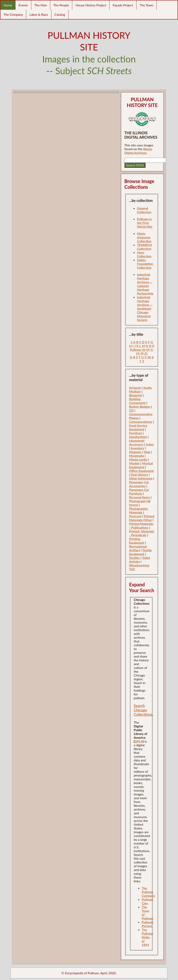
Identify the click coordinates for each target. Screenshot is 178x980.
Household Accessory (137, 442)
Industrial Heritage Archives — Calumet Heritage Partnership (145, 284)
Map (147, 452)
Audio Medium (140, 389)
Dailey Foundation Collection (145, 264)
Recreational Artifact (138, 548)
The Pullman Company (148, 892)
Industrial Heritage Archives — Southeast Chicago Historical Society (145, 308)
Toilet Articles (140, 560)
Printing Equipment (137, 541)
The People (61, 5)
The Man (41, 5)
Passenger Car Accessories (139, 484)
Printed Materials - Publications (141, 526)
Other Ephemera (141, 478)
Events (23, 5)
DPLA (139, 741)
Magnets (135, 452)
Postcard (135, 516)
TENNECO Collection (144, 247)
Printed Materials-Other (142, 518)
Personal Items (139, 497)
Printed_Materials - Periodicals (141, 533)
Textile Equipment (140, 552)
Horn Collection (144, 254)
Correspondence (141, 422)
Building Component (137, 401)
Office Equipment (141, 471)
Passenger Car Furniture (139, 491)
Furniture (136, 433)
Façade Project (123, 5)
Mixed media (138, 459)
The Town (146, 5)
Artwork (135, 388)
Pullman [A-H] (140, 350)
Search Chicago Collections (143, 710)
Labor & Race (39, 14)
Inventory (138, 448)
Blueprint (136, 395)
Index (150, 444)
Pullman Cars (147, 901)
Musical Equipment (141, 465)
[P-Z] (144, 353)
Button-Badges (140, 406)
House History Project (91, 5)
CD (131, 410)
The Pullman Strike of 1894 (147, 937)
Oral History (139, 474)
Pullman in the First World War (145, 223)
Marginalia (136, 456)
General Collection (144, 210)
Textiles (134, 558)
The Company (13, 14)
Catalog (60, 14)
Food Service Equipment (138, 427)
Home (8, 5)
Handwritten (138, 437)
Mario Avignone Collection (144, 237)
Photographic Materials (138, 510)
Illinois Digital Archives (138, 151)
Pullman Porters (147, 924)
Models (134, 463)
